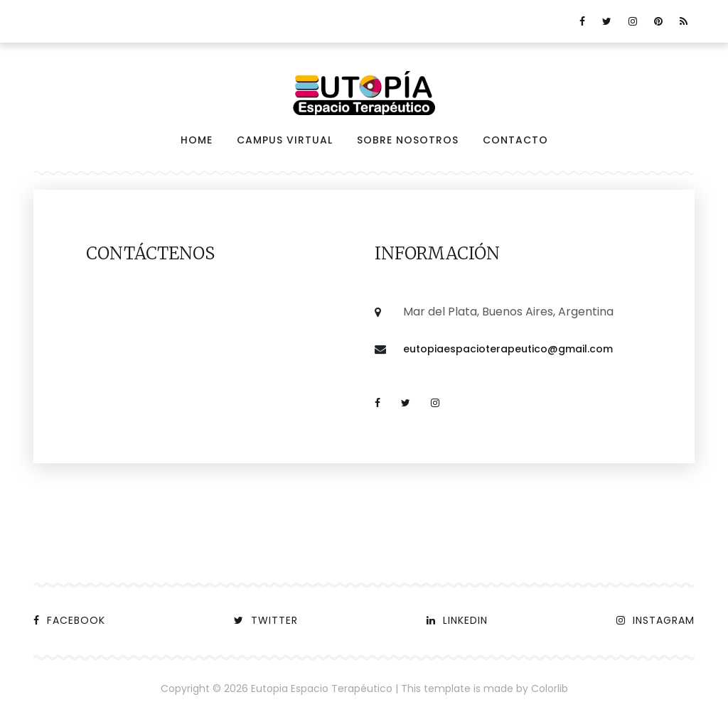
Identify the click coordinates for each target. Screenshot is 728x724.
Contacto (515, 140)
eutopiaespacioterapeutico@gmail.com (508, 349)
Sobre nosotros (408, 140)
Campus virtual (285, 140)
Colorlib (550, 688)
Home (197, 140)
